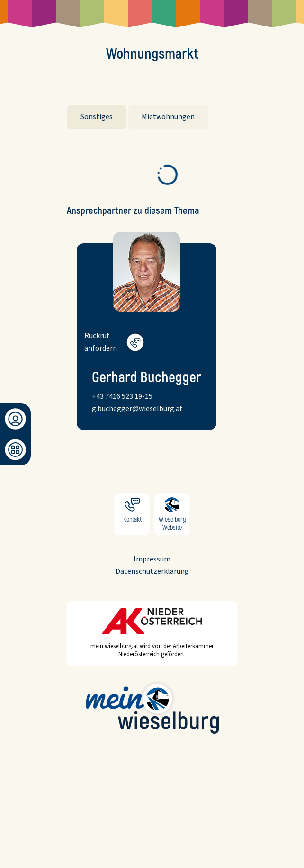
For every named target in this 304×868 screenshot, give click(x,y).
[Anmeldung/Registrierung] (15, 419)
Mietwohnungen (168, 117)
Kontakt (132, 515)
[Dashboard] (15, 450)
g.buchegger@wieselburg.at (137, 409)
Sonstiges (97, 117)
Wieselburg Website (172, 515)
